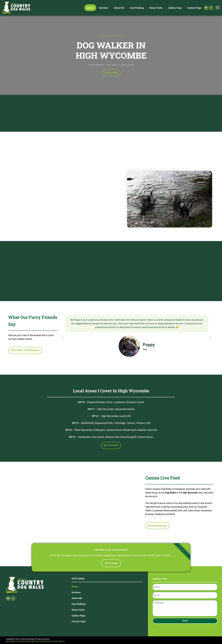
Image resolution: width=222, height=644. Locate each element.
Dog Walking (137, 8)
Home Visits (156, 8)
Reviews (104, 8)
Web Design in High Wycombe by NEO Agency (24, 641)
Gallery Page (175, 8)
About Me (119, 8)
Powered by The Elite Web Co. (54, 641)
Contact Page (194, 8)
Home (90, 8)
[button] (63, 338)
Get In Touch (111, 563)
